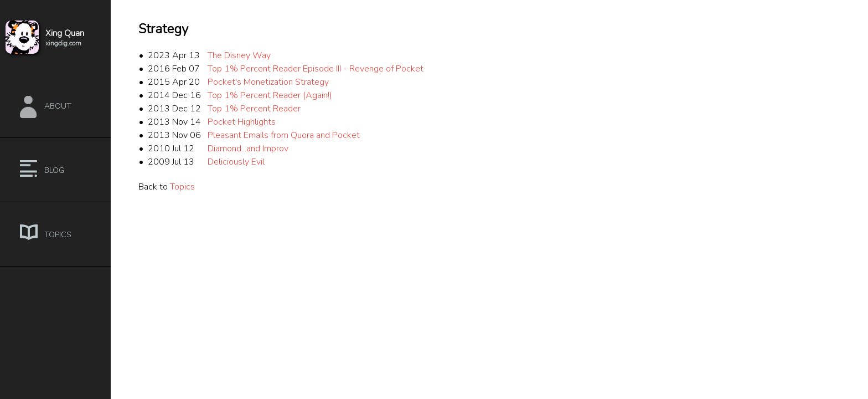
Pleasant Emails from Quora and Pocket (284, 135)
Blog (54, 170)
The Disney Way (239, 55)
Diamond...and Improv (248, 149)
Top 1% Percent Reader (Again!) (270, 95)
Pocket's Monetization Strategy (268, 82)
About (58, 106)
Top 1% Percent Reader (254, 109)
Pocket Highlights (242, 122)
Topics (58, 235)
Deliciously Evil (236, 162)
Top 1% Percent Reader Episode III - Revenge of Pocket (316, 69)
